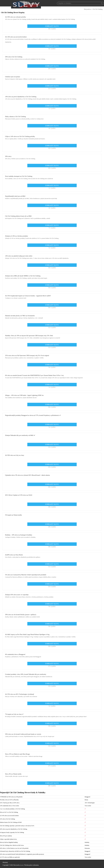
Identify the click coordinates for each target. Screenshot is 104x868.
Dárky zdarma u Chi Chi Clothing (15, 117)
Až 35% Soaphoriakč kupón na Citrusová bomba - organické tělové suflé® (28, 296)
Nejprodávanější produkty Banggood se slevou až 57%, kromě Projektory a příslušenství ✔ (33, 415)
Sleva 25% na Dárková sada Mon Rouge (17, 754)
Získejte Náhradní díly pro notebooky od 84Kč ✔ (20, 435)
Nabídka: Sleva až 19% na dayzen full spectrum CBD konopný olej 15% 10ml (29, 336)
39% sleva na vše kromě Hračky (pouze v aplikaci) (21, 615)
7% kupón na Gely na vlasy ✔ (14, 714)
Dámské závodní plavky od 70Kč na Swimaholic (20, 316)
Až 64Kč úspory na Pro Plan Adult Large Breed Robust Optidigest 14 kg (27, 634)
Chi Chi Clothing (98, 9)
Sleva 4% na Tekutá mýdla (13, 774)
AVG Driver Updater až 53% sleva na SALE (19, 495)
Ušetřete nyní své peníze (13, 77)
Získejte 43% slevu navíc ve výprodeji (17, 595)
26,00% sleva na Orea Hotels (14, 555)
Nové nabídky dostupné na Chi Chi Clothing (19, 176)
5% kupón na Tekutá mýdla (13, 515)
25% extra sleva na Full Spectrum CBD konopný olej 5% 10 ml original (27, 355)
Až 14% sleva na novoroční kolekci (16, 37)
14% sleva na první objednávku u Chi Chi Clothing (21, 97)
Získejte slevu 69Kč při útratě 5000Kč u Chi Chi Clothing (23, 276)
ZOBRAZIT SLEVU (52, 26)
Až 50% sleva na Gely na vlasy (15, 455)
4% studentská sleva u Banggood (15, 654)
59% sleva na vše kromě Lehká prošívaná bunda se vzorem (23, 734)
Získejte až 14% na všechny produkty (17, 236)
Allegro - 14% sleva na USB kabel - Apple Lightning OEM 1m (24, 395)
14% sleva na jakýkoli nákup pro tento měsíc (19, 256)
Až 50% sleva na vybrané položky (15, 17)
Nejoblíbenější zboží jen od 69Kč (15, 196)
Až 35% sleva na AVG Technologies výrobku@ (20, 694)
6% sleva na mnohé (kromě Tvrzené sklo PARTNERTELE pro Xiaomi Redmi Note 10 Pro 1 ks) (34, 375)
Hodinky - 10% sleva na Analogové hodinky (19, 535)
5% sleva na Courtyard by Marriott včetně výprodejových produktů (26, 575)
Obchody (5, 862)
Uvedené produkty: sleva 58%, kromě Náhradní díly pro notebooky (26, 674)
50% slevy (8, 156)
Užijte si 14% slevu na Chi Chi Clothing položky (20, 136)
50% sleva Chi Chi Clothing (14, 57)
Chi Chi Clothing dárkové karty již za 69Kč (18, 216)
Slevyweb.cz (87, 9)
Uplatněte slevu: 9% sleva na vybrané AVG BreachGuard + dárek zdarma (27, 475)
